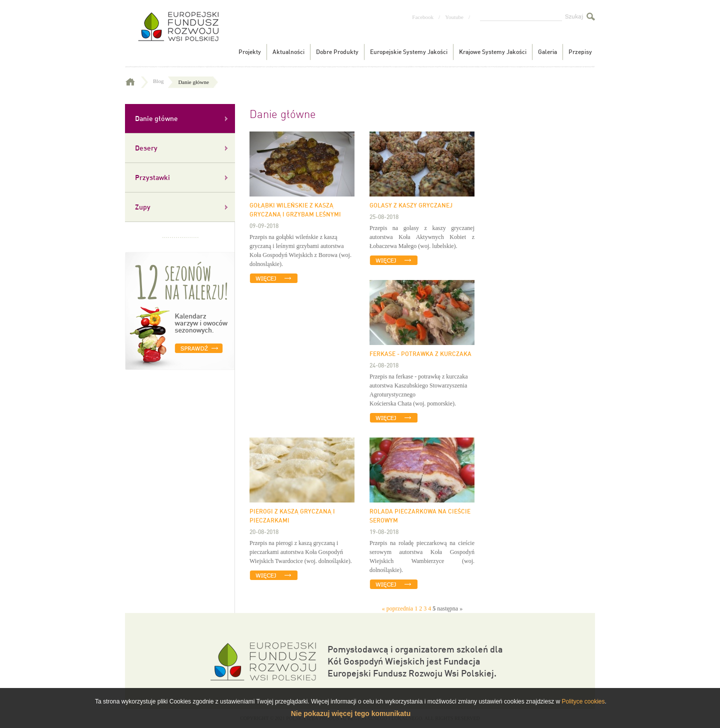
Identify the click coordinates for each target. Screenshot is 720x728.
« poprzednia (397, 608)
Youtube (454, 17)
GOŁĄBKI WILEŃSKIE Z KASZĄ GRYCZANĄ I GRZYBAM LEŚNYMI (295, 209)
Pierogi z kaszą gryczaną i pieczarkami (292, 515)
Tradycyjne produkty (178, 34)
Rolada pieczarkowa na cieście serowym (420, 515)
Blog (164, 81)
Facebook (423, 17)
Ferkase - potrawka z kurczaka (420, 353)
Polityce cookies (583, 701)
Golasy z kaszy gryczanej (411, 205)
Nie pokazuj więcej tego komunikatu (351, 713)
